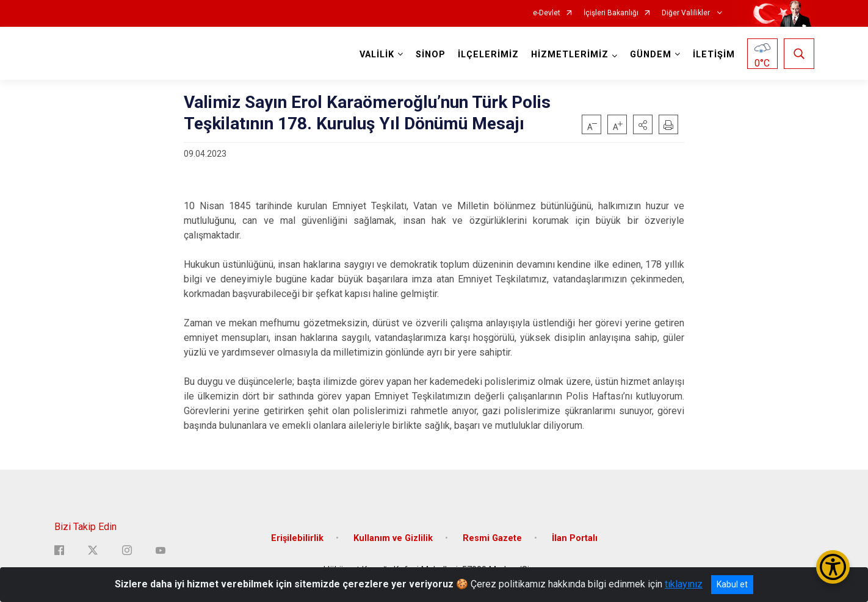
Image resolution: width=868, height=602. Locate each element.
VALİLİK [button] (377, 55)
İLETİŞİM (714, 55)
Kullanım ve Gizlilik (393, 538)
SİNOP (431, 55)
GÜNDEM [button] (651, 55)
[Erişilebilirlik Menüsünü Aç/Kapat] (833, 567)
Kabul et (732, 584)
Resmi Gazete (492, 538)
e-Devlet (547, 13)
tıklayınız (684, 584)
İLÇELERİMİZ (488, 55)
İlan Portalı (575, 538)
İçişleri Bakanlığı (611, 13)
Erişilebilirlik (297, 538)
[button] (643, 124)
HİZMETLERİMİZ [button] (570, 55)
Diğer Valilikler (687, 13)
